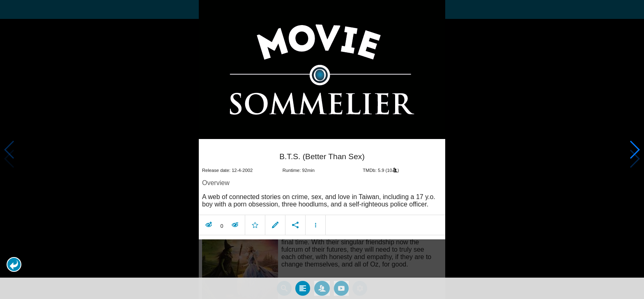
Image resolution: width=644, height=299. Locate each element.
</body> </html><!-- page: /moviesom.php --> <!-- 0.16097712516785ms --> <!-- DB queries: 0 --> (322, 149)
